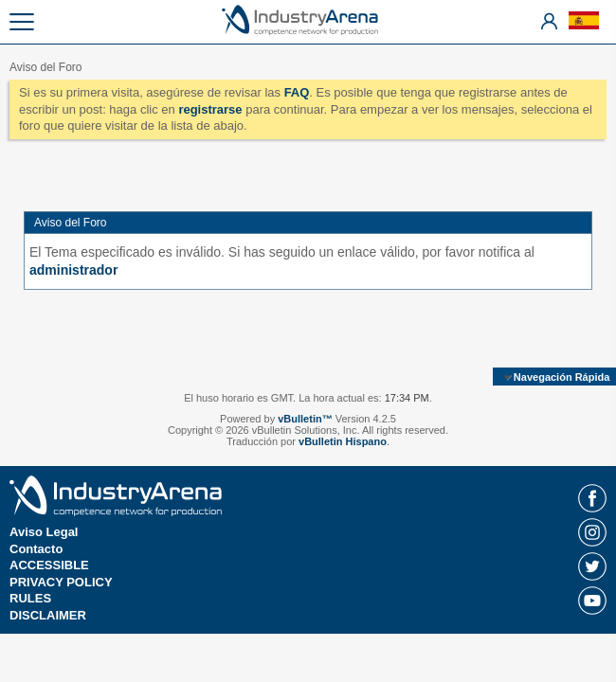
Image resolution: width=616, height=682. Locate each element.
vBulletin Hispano (343, 441)
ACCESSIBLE (49, 565)
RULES (30, 598)
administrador (73, 270)
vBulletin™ (305, 419)
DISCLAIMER (48, 615)
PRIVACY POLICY (61, 582)
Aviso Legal (44, 532)
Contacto (36, 549)
